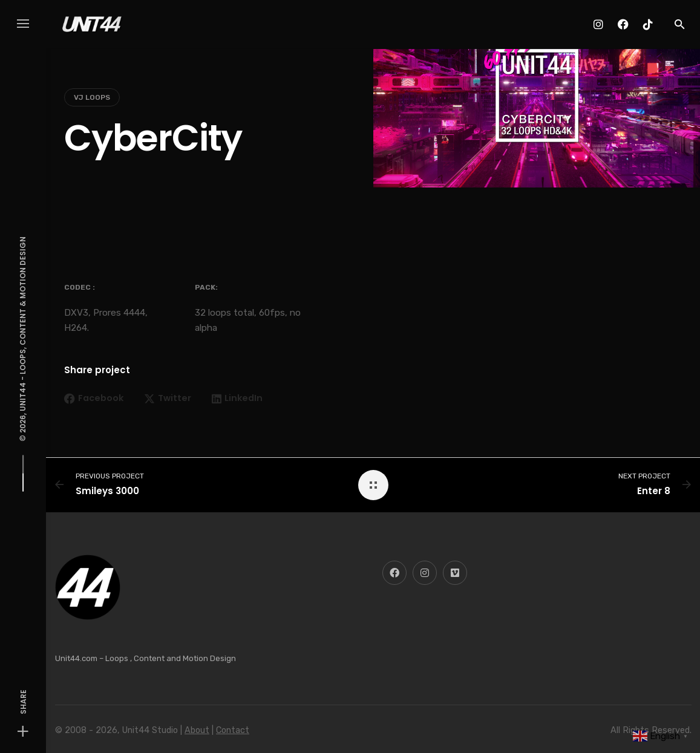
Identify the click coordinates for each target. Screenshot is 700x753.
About (197, 730)
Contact (233, 730)
